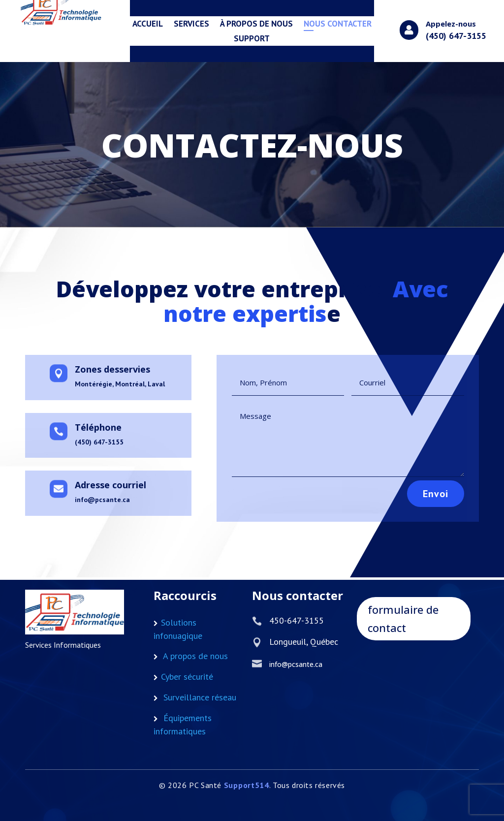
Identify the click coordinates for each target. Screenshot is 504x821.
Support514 (247, 785)
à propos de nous (256, 25)
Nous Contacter (338, 25)
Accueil (148, 25)
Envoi (418, 489)
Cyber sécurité (187, 677)
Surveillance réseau (200, 697)
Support (252, 39)
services (191, 25)
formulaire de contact (403, 618)
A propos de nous (195, 656)
